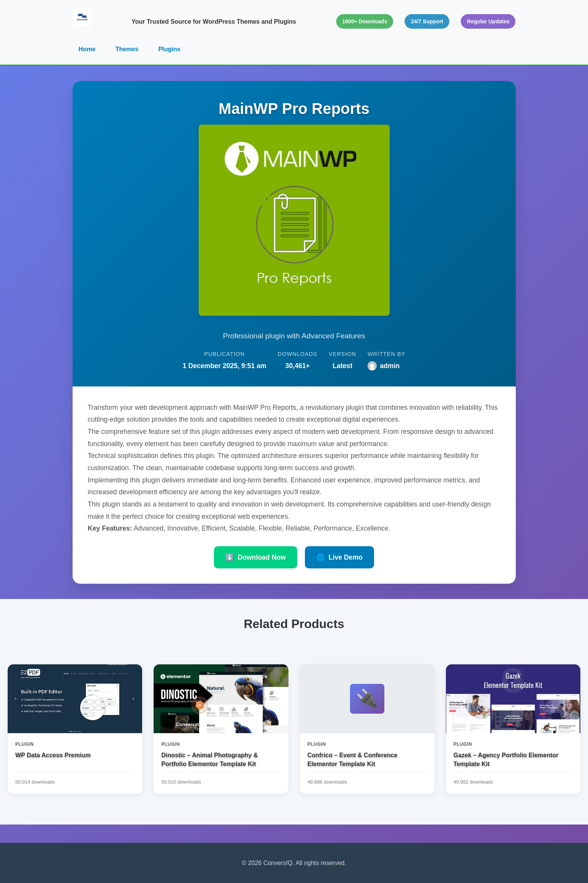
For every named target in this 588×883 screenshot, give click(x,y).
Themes (127, 49)
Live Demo (339, 557)
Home (87, 49)
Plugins (169, 49)
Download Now (256, 557)
